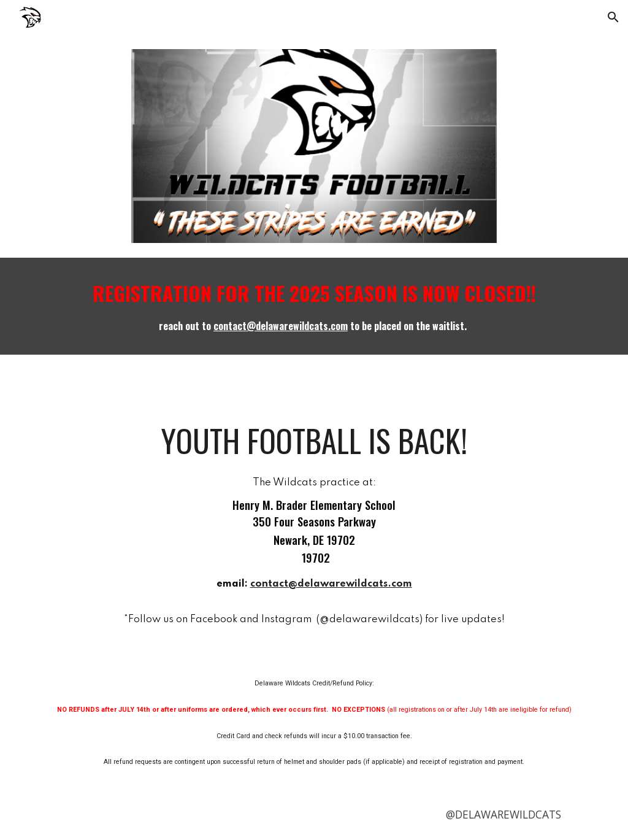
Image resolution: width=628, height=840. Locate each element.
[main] (314, 306)
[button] (613, 17)
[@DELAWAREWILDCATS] (504, 815)
